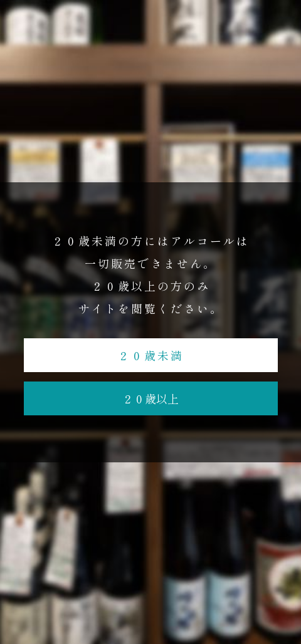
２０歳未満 (151, 355)
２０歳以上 (150, 398)
